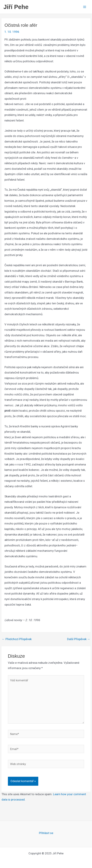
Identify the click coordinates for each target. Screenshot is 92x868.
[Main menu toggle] (85, 7)
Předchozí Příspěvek (17, 639)
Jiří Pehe (16, 7)
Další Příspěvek (79, 639)
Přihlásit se (46, 833)
